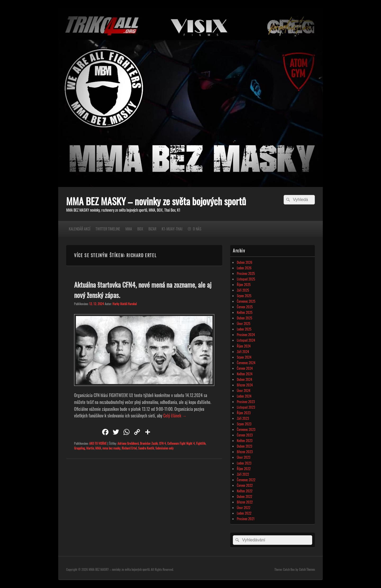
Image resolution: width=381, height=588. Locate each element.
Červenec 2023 (246, 429)
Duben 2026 (245, 262)
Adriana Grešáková (128, 443)
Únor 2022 (244, 507)
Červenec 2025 (246, 301)
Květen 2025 (245, 312)
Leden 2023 (244, 463)
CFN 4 (162, 443)
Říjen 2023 (244, 413)
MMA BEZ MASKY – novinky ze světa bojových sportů (156, 201)
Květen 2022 (245, 491)
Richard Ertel (129, 448)
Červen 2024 (245, 368)
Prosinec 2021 (246, 519)
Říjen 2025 (244, 284)
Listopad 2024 (246, 340)
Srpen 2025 (244, 296)
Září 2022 (243, 474)
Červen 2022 (245, 485)
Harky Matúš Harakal (125, 304)
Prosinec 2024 (246, 335)
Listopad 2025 (246, 279)
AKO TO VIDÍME (98, 443)
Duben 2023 (244, 446)
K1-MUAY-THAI (172, 229)
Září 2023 (243, 418)
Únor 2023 (244, 457)
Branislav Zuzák (149, 443)
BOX (140, 229)
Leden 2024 (244, 396)
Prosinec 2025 (246, 273)
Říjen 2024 (244, 346)
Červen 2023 (245, 435)
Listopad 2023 (246, 407)
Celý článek (175, 416)
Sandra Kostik (146, 448)
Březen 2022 (245, 502)
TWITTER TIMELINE (108, 229)
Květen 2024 (245, 374)
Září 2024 (243, 351)
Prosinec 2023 (246, 402)
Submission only (164, 448)
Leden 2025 (244, 329)
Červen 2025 (245, 307)
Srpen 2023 (244, 424)
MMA (129, 229)
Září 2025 (243, 290)
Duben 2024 (244, 379)
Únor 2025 (244, 323)
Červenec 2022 (246, 480)
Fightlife (201, 443)
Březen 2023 (245, 452)
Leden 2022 (244, 513)
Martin (90, 448)
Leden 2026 (244, 268)
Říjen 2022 (244, 469)
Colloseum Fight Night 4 (181, 443)
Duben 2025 (244, 318)
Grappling (80, 448)
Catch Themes (307, 569)
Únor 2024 (244, 390)
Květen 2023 (245, 440)
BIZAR (152, 229)
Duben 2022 (244, 496)
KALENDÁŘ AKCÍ (80, 229)
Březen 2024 (245, 385)
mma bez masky (111, 448)
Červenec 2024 (246, 363)
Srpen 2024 (244, 357)
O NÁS (197, 229)
